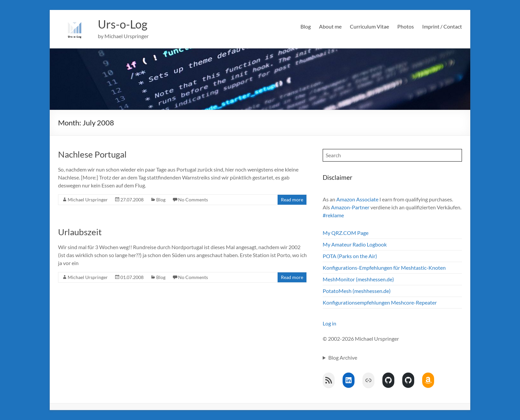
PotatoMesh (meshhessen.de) (357, 291)
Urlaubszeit (80, 232)
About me (330, 26)
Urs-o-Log (124, 24)
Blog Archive (343, 357)
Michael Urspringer (88, 200)
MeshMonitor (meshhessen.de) (358, 279)
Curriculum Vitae (369, 26)
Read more (292, 200)
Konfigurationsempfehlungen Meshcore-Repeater (380, 302)
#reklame (333, 215)
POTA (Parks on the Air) (350, 256)
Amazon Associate (357, 199)
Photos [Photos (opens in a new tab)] (406, 26)
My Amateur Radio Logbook (355, 244)
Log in (329, 323)
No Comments (193, 200)
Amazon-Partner (350, 207)
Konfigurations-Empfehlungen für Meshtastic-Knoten (384, 268)
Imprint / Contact (442, 26)
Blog (306, 26)
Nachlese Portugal (92, 154)
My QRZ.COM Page (346, 233)
